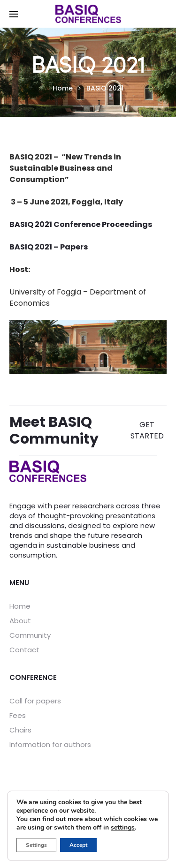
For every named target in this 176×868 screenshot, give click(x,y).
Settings (36, 845)
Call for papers (35, 701)
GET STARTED (147, 430)
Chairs (20, 730)
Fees (18, 715)
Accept (78, 845)
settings (123, 828)
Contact (24, 650)
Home (20, 606)
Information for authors (50, 744)
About (20, 621)
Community (30, 635)
